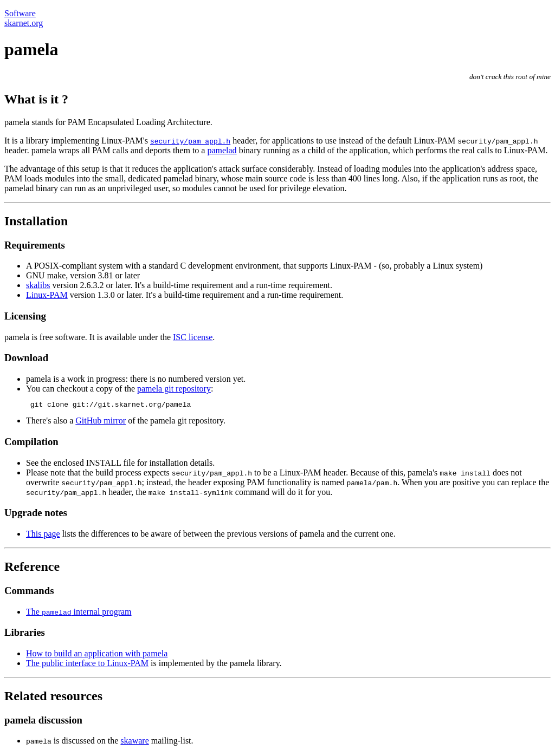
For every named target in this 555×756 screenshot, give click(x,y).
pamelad (222, 150)
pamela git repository (174, 389)
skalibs (38, 285)
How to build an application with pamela (97, 655)
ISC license (193, 337)
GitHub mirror (101, 422)
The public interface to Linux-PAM (87, 665)
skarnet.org (24, 23)
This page (43, 535)
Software (20, 13)
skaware (134, 742)
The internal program (79, 613)
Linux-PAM (47, 295)
